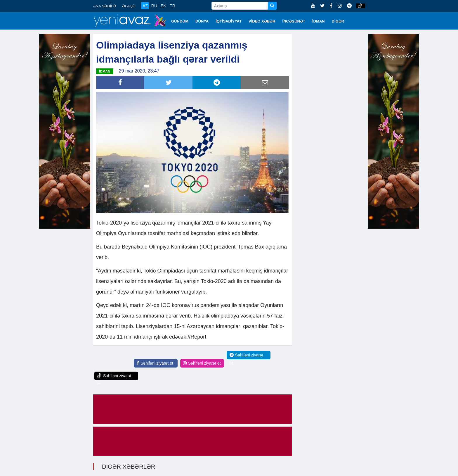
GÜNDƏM (180, 21)
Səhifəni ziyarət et (155, 363)
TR (172, 6)
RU (154, 6)
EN (163, 6)
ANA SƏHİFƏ (105, 6)
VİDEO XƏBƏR (262, 21)
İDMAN (319, 21)
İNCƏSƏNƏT (294, 21)
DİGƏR (338, 21)
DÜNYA (202, 21)
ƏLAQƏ (129, 6)
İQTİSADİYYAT (229, 21)
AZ (145, 6)
